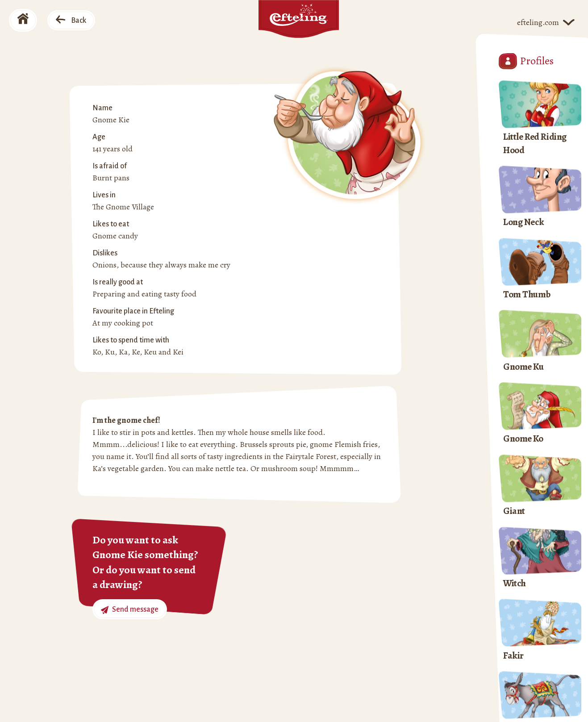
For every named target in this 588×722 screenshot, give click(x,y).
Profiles (526, 61)
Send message (130, 610)
